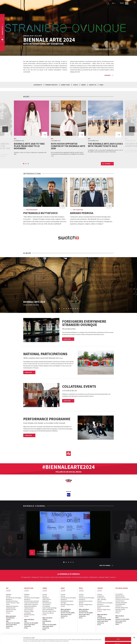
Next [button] (132, 129)
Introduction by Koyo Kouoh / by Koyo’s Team (13, 602)
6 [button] (71, 309)
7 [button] (73, 309)
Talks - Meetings (102, 599)
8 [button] (76, 309)
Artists (8, 605)
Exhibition (9, 594)
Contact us (93, 85)
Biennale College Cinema (49, 611)
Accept (118, 630)
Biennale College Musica (86, 605)
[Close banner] (134, 628)
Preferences (118, 635)
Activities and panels (121, 603)
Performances (101, 598)
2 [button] (26, 164)
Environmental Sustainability (80, 577)
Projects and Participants (31, 603)
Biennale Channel (120, 609)
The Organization (26, 577)
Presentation (119, 594)
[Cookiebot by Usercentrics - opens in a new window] (12, 641)
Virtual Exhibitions (120, 604)
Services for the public (13, 623)
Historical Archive (120, 597)
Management (35, 577)
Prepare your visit (51, 85)
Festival (45, 594)
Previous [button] (5, 129)
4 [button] (66, 309)
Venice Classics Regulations (47, 600)
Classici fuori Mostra (48, 613)
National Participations (12, 606)
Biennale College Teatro (104, 610)
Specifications (46, 605)
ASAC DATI (118, 611)
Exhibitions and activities (122, 599)
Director (8, 596)
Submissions (10, 611)
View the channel (105, 565)
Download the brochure (103, 49)
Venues (83, 85)
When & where (120, 616)
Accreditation (10, 618)
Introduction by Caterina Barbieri (86, 602)
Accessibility (38, 85)
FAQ (7, 621)
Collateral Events (11, 608)
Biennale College (104, 577)
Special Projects (120, 601)
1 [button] (24, 164)
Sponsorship (55, 577)
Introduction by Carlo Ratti (32, 601)
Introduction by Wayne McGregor (67, 602)
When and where (11, 616)
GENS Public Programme (31, 605)
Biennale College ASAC (122, 608)
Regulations (46, 598)
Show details (26, 635)
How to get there (11, 625)
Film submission (47, 603)
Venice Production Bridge (50, 608)
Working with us (94, 577)
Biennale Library (120, 596)
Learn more (67, 339)
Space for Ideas (29, 610)
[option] (31, 128)
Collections (119, 606)
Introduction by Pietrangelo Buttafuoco (14, 599)
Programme (101, 596)
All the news (106, 164)
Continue (107, 75)
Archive (8, 613)
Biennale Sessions (11, 610)
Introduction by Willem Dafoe (103, 607)
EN (114, 3)
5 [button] (69, 309)
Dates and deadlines (48, 610)
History (42, 577)
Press (101, 85)
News (117, 618)
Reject (118, 640)
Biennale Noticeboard (65, 577)
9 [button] (78, 309)
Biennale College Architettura (29, 612)
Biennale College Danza (67, 605)
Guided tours (65, 85)
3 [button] (28, 164)
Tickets (76, 85)
